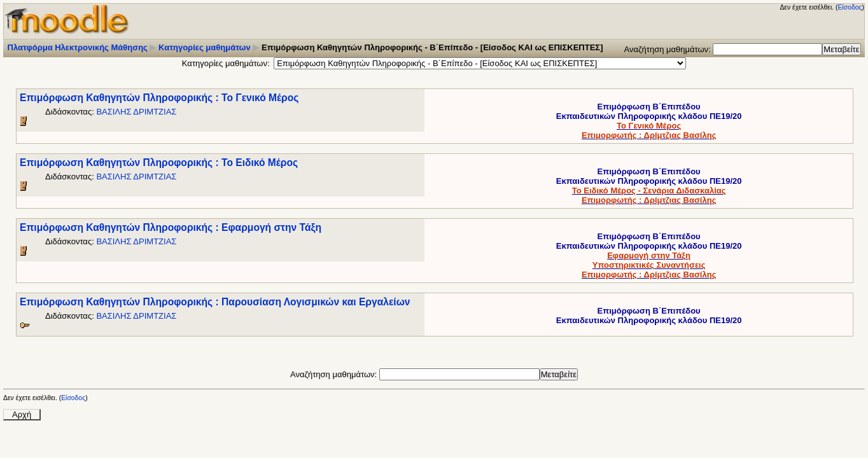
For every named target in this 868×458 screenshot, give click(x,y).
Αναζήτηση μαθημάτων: (669, 49)
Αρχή (22, 414)
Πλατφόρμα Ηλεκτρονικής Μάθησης (78, 47)
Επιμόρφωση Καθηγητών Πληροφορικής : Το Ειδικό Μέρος (159, 163)
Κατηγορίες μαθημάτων (205, 47)
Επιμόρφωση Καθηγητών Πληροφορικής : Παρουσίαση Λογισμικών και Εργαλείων (215, 302)
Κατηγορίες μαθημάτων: (226, 63)
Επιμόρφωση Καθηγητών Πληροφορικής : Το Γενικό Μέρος (159, 98)
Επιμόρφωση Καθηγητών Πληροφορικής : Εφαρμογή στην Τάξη (171, 227)
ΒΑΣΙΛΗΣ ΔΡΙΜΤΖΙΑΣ (136, 112)
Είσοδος (850, 7)
